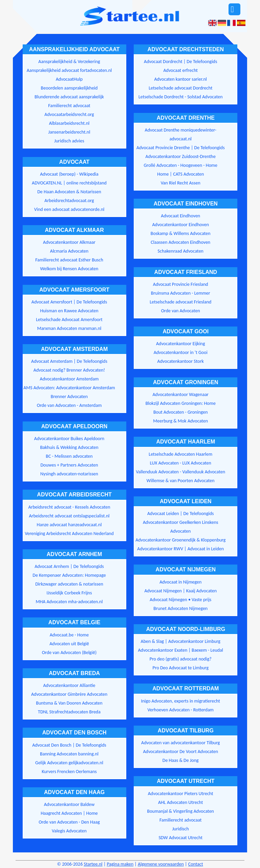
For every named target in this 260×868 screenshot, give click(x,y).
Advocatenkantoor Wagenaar (181, 394)
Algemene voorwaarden (161, 864)
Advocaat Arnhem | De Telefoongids (69, 566)
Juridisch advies (69, 141)
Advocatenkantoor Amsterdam (69, 379)
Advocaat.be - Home (69, 635)
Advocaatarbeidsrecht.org (69, 114)
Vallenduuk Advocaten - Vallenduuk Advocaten (180, 472)
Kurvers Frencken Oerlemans (69, 772)
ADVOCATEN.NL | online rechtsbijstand (69, 183)
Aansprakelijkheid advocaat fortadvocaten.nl (69, 70)
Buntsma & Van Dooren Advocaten (69, 703)
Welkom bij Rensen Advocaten (69, 269)
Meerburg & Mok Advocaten (180, 421)
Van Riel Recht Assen (181, 183)
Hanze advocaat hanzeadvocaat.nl (69, 525)
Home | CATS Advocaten (180, 174)
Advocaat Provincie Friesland (181, 284)
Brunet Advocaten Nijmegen (180, 608)
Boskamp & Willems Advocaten (181, 233)
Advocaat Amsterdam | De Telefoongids (69, 361)
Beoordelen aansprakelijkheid (69, 88)
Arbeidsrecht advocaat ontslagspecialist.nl (69, 516)
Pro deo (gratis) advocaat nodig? (181, 659)
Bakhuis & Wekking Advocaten (69, 447)
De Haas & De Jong (181, 760)
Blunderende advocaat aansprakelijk (69, 97)
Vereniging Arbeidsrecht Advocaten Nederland (69, 534)
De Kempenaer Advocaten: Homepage (69, 575)
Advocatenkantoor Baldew (69, 804)
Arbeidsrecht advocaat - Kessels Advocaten (69, 507)
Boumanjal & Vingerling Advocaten (181, 811)
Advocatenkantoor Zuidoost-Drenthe (181, 156)
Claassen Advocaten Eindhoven (180, 242)
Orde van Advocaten (181, 311)
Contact (196, 864)
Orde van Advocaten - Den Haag (69, 822)
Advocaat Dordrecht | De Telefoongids (180, 62)
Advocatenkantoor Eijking (181, 344)
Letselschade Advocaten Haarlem (180, 454)
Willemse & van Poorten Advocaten (181, 481)
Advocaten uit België (69, 644)
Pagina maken (120, 864)
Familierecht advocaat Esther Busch (69, 260)
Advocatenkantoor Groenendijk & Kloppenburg (180, 540)
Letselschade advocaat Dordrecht (180, 88)
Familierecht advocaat (69, 106)
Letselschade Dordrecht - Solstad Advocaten (181, 97)
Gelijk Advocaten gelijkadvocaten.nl (69, 763)
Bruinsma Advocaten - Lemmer (181, 293)
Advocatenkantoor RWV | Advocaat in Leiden (180, 549)
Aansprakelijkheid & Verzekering (69, 62)
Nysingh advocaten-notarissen (69, 474)
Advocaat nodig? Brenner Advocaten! (69, 370)
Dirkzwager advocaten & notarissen (69, 584)
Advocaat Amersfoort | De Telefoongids (69, 302)
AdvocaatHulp (69, 79)
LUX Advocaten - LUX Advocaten (181, 463)
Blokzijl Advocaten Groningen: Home (181, 403)
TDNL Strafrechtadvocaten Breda (69, 712)
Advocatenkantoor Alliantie (69, 685)
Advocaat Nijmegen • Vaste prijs (180, 600)
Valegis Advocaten (69, 831)
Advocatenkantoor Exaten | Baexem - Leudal (180, 650)
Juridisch (181, 829)
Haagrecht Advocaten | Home (69, 813)
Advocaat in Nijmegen (180, 582)
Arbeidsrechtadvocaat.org (69, 201)
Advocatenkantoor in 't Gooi (181, 352)
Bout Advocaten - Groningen (181, 412)
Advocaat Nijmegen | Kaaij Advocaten (180, 591)
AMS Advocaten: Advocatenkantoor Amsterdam (69, 388)
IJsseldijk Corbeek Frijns (69, 593)
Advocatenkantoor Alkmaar (69, 242)
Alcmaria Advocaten (69, 251)
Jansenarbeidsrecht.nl (69, 132)
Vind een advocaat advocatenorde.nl (69, 209)
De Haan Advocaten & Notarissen (69, 192)
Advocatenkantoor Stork (181, 361)
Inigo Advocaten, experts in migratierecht (180, 701)
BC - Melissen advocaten (69, 456)
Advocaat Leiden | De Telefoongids (181, 514)
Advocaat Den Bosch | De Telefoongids (69, 745)
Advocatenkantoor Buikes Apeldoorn (69, 439)
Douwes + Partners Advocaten (69, 465)
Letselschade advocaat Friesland (180, 302)
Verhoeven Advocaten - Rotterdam (180, 710)
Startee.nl (93, 864)
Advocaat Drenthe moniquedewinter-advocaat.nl (181, 134)
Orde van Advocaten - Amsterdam (69, 405)
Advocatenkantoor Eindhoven (180, 225)
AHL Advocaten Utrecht (180, 802)
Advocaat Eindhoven (180, 216)
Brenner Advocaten (69, 397)
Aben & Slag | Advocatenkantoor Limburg (181, 641)
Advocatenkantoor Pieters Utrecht (181, 794)
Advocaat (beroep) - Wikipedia (69, 174)
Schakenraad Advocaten (181, 251)
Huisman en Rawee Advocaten (69, 311)
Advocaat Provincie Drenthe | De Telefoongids (181, 148)
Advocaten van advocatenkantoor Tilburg (180, 743)
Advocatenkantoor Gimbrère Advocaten (69, 694)
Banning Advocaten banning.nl (69, 754)
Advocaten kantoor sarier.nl (180, 79)
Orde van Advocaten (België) (69, 653)
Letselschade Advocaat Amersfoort (69, 320)
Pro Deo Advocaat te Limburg (181, 668)
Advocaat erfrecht (180, 70)
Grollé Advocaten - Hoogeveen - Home (180, 165)
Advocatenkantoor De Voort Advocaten (180, 752)
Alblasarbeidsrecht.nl (69, 123)
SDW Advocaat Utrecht (180, 838)
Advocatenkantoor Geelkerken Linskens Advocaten (180, 527)
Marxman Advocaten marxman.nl (69, 328)
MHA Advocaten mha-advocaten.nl (69, 602)
